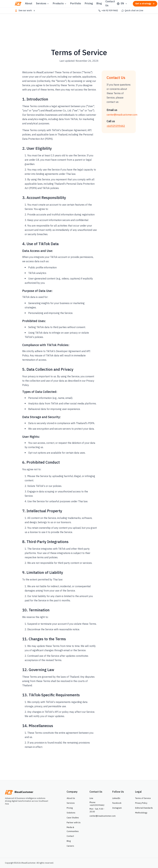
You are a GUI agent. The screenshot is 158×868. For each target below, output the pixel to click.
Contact (70, 836)
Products (60, 4)
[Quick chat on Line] (132, 11)
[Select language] (122, 4)
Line (91, 798)
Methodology (141, 813)
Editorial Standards (144, 808)
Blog (99, 4)
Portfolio (76, 4)
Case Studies (73, 818)
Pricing (89, 4)
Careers (70, 846)
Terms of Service (143, 798)
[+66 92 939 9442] (108, 11)
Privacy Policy (141, 803)
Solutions (71, 813)
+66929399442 (116, 126)
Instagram (117, 808)
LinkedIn (116, 798)
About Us (71, 798)
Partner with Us (74, 823)
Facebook (117, 803)
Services (43, 4)
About (29, 4)
